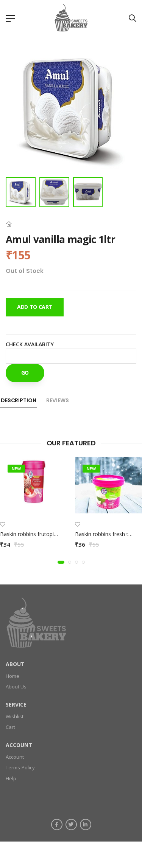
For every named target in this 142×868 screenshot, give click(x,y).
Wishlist (15, 716)
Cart (10, 727)
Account (15, 757)
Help (11, 778)
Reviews (57, 400)
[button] (61, 562)
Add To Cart (35, 307)
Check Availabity (30, 344)
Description (18, 400)
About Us (16, 687)
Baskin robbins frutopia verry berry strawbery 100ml (63, 534)
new (16, 469)
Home (12, 676)
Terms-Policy (20, 768)
